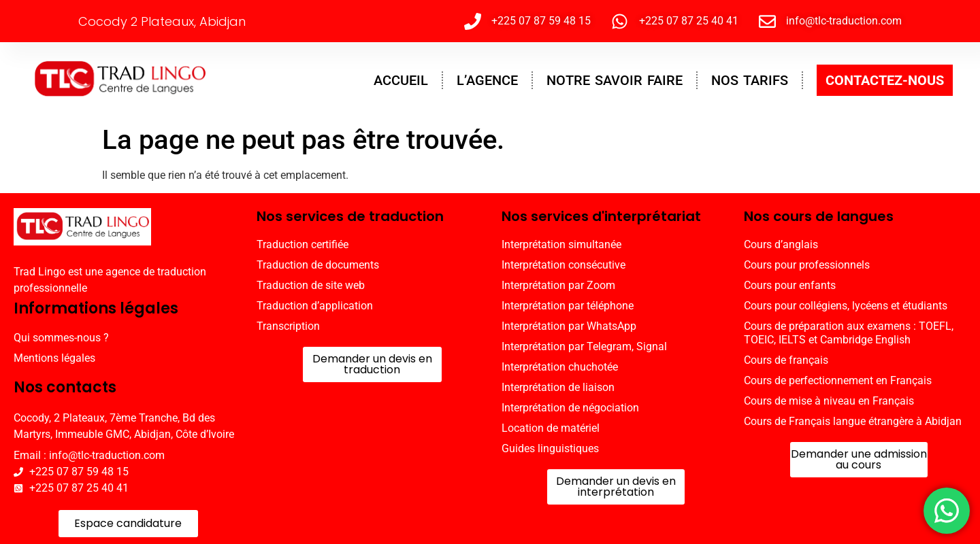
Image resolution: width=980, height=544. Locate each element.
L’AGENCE (487, 80)
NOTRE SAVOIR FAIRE (615, 80)
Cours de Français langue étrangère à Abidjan (853, 421)
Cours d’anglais (781, 244)
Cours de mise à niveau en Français (829, 401)
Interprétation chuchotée (560, 367)
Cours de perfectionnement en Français (838, 380)
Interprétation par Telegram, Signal (584, 346)
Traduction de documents (318, 265)
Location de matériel (551, 428)
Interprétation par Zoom (558, 285)
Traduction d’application (315, 306)
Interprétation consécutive (563, 265)
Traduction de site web (311, 285)
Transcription (288, 326)
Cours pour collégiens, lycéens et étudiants (846, 306)
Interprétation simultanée (561, 244)
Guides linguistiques (550, 448)
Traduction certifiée (303, 244)
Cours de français (786, 360)
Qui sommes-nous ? (61, 338)
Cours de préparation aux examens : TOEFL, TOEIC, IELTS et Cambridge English (849, 333)
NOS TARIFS (750, 80)
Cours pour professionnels (807, 265)
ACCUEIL (401, 80)
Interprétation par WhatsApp (569, 326)
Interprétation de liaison (558, 387)
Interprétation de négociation (570, 408)
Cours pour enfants (790, 285)
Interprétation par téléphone (568, 306)
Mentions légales (54, 358)
